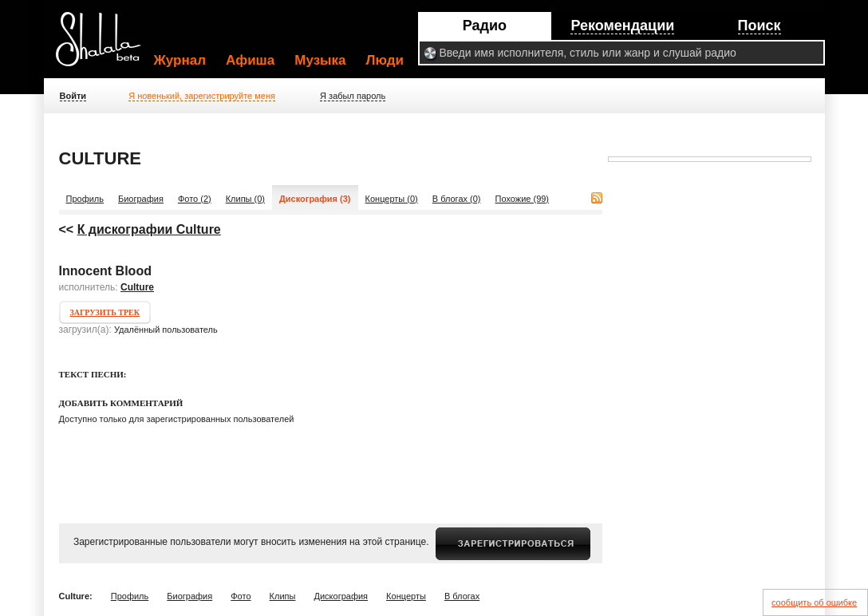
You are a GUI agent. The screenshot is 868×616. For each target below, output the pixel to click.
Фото (241, 596)
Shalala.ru (105, 45)
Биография (141, 199)
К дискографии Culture (149, 229)
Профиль (85, 199)
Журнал (180, 60)
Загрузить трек (105, 312)
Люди (385, 60)
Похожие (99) (523, 199)
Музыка (320, 60)
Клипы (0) (245, 199)
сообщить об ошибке (814, 602)
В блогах (462, 596)
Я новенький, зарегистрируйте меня (202, 96)
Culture (137, 287)
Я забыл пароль (353, 96)
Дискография (341, 596)
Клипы (283, 596)
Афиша (250, 60)
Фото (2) (195, 199)
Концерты (406, 596)
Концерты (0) (392, 199)
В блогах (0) (457, 199)
